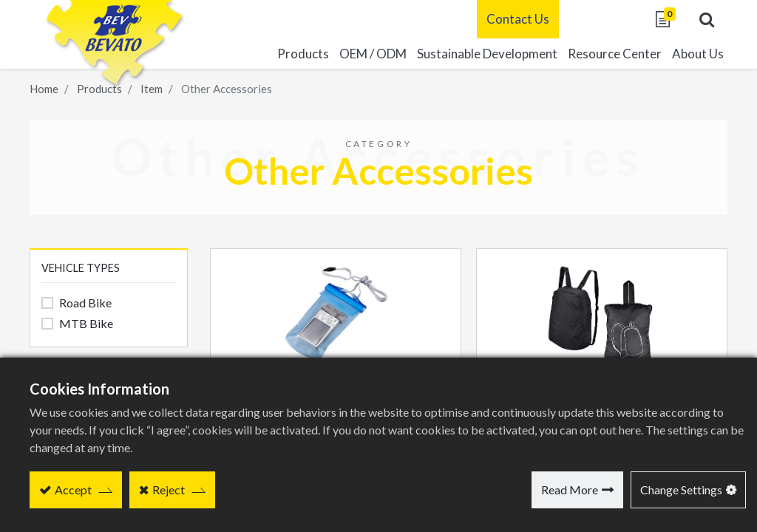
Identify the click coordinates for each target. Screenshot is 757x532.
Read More (570, 490)
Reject (169, 490)
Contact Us (516, 19)
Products (99, 89)
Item (152, 89)
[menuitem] (486, 54)
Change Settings (681, 490)
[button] (705, 19)
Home (44, 89)
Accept (73, 490)
